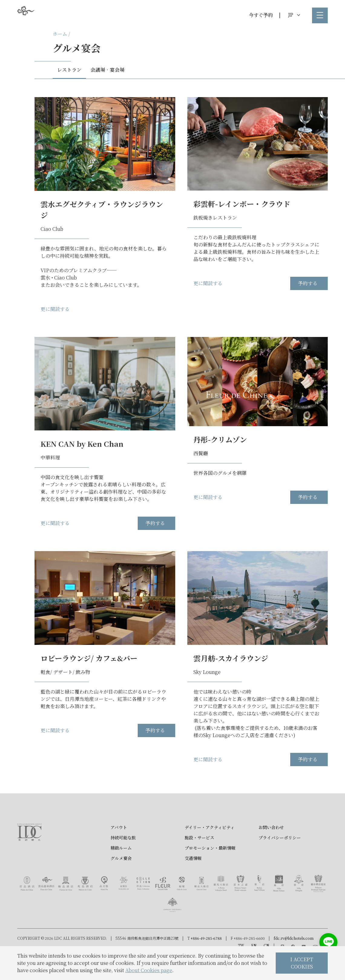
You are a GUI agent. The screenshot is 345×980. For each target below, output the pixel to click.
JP (294, 15)
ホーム (60, 34)
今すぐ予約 (261, 15)
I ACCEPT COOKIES (302, 963)
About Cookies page (149, 970)
